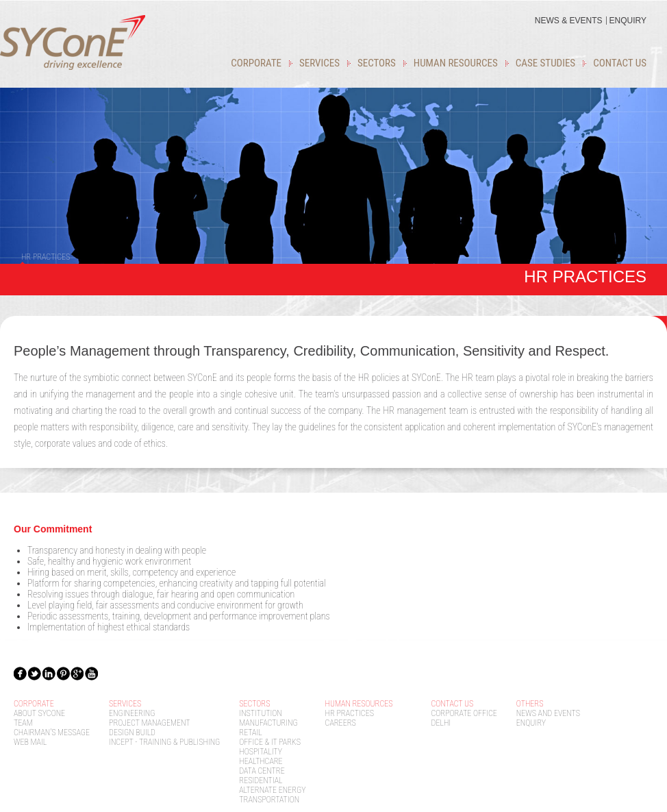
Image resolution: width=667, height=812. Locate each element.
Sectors (377, 63)
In (49, 673)
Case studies (545, 63)
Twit (35, 673)
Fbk (21, 673)
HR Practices (350, 713)
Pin (64, 673)
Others (530, 704)
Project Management (149, 723)
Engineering (132, 713)
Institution (261, 713)
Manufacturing (268, 723)
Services (319, 63)
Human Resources (456, 63)
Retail (251, 733)
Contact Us (620, 63)
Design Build (132, 733)
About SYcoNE (39, 713)
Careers (341, 723)
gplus (78, 673)
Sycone (73, 42)
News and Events (548, 713)
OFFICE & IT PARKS (270, 742)
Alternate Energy (272, 790)
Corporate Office (464, 713)
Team (23, 723)
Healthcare (261, 761)
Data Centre (262, 771)
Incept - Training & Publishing (164, 742)
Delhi (441, 723)
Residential (261, 780)
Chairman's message (52, 733)
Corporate (256, 63)
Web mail (30, 742)
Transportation (269, 800)
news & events (569, 21)
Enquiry (628, 21)
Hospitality (261, 752)
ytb (92, 673)
